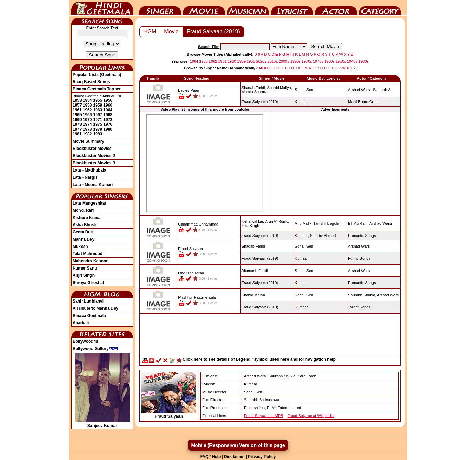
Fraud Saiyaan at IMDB (263, 416)
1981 (77, 134)
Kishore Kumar (87, 218)
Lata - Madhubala (89, 170)
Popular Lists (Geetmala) (97, 75)
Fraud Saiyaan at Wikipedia (311, 416)
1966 (88, 115)
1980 (108, 129)
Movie (204, 8)
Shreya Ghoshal (88, 283)
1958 (88, 105)
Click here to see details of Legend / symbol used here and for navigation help (259, 359)
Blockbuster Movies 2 (94, 156)
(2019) (260, 102)
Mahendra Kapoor (90, 261)
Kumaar (301, 102)
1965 (77, 115)
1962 (88, 110)
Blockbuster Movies (92, 149)
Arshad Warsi (381, 223)
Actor (336, 8)
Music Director (248, 8)
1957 (77, 105)
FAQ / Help (211, 457)
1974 (88, 124)
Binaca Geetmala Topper (97, 89)
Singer (160, 8)
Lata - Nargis (85, 177)
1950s (341, 61)
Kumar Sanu (85, 268)
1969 (77, 120)
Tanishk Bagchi (326, 223)
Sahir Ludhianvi (88, 301)
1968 (108, 115)
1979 (98, 129)
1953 (77, 100)
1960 (108, 105)
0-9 (257, 54)
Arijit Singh (84, 275)
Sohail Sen (304, 90)
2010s (273, 61)
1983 (98, 134)
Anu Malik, (304, 223)
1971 (98, 120)
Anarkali (81, 323)
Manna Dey (83, 239)
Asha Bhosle (85, 225)
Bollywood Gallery (95, 349)
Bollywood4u (85, 341)
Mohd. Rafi (83, 210)
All (261, 68)
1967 (98, 115)
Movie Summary (88, 141)
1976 (108, 124)
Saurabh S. (382, 90)
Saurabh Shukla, (362, 295)
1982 (88, 134)
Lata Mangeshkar (89, 203)
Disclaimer (234, 457)
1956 (108, 100)
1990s (295, 61)
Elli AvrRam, (358, 223)
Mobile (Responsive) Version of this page (238, 445)
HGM (150, 31)
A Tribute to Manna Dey (95, 308)
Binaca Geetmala (89, 316)
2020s (261, 61)
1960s (329, 61)
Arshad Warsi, (360, 90)
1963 (98, 110)
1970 (88, 120)
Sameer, (302, 236)
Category (380, 8)
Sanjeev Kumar (102, 423)
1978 (88, 129)
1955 (98, 100)
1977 (77, 129)
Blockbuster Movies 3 (94, 163)
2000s (284, 61)
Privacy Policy (262, 457)
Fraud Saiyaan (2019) (213, 31)
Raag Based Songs (91, 82)
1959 (98, 105)
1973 (77, 124)
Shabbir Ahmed (323, 236)
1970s (318, 61)
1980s (307, 61)
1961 (77, 110)
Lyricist (292, 8)
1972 (108, 120)
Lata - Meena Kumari (93, 185)
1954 (88, 100)
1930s (364, 61)
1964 (108, 110)
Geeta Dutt (83, 232)
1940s (352, 61)
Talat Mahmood (88, 254)
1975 (98, 124)
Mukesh (80, 247)
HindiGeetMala (102, 8)
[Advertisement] (335, 163)
